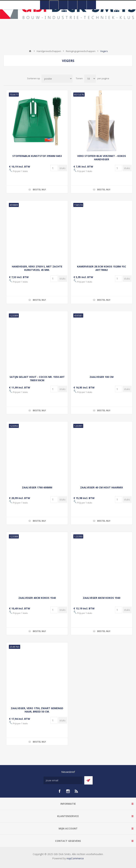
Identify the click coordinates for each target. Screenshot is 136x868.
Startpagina (30, 51)
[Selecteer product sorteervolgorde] (57, 79)
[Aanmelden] (63, 780)
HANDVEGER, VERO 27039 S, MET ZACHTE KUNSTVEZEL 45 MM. (37, 268)
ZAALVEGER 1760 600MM (37, 487)
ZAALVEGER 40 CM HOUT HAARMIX (102, 487)
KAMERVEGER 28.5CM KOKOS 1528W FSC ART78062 (102, 268)
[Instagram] (68, 791)
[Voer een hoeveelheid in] (54, 168)
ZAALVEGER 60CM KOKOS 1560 (102, 598)
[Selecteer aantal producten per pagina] (90, 79)
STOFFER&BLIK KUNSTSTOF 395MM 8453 (37, 156)
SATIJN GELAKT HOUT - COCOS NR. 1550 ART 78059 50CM (37, 379)
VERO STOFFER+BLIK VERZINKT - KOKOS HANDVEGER (102, 158)
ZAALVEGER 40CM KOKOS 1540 (37, 598)
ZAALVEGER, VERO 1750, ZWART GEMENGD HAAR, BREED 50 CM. (37, 710)
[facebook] (59, 791)
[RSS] (76, 791)
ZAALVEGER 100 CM (102, 377)
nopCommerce (75, 858)
